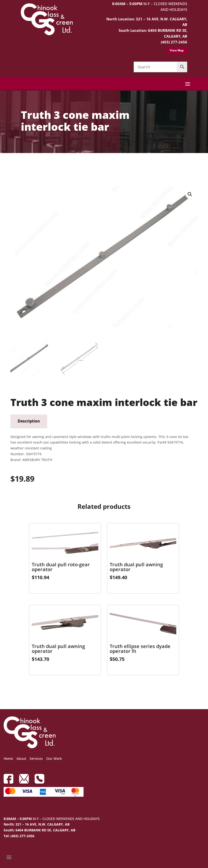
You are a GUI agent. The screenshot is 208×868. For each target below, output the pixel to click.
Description (29, 421)
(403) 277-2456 (174, 42)
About (21, 758)
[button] (190, 194)
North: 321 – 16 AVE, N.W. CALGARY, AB (37, 824)
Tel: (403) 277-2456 (19, 836)
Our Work (54, 758)
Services (36, 758)
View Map (177, 50)
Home (8, 758)
